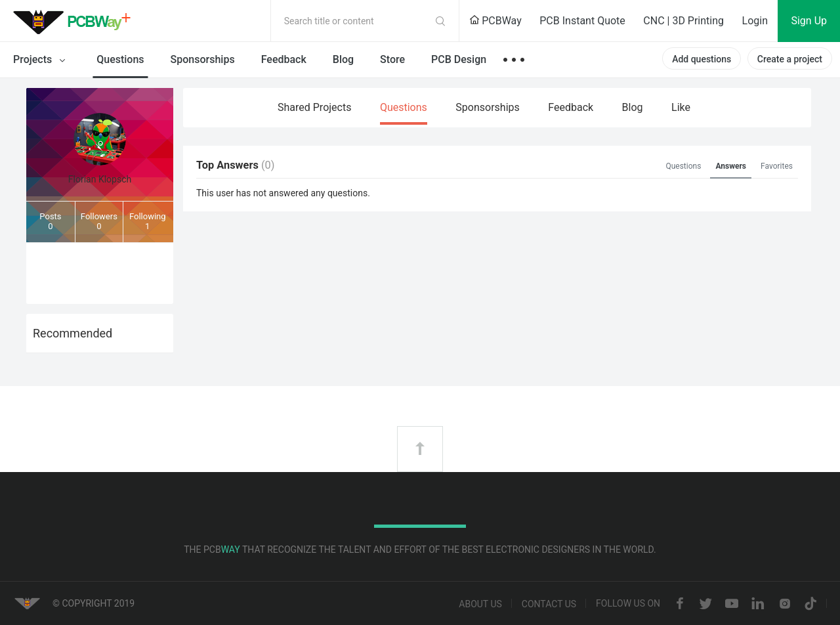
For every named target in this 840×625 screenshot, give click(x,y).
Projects (42, 60)
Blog (343, 59)
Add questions (702, 59)
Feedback (284, 59)
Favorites (777, 166)
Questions (120, 59)
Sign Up (809, 21)
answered (289, 193)
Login (755, 21)
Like (681, 107)
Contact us (549, 604)
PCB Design (459, 59)
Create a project (790, 59)
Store (392, 59)
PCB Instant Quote (582, 21)
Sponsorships (203, 59)
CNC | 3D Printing (683, 21)
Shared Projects (314, 107)
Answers (731, 166)
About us (480, 604)
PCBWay (495, 21)
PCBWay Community (75, 21)
